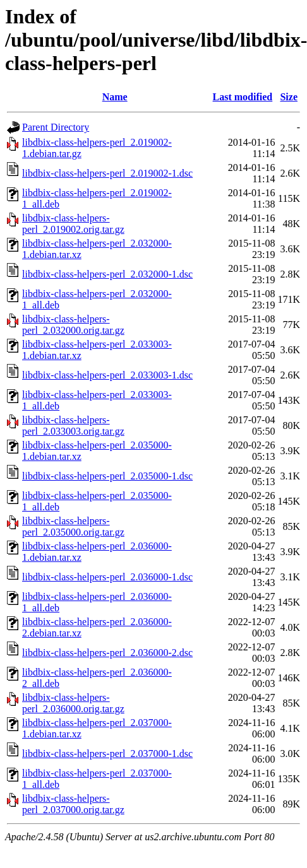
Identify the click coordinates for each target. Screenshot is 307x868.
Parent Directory (56, 127)
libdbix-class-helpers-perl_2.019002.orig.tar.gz (73, 224)
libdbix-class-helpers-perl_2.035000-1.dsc (107, 476)
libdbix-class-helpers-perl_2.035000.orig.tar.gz (73, 526)
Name (115, 97)
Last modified (243, 97)
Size (289, 97)
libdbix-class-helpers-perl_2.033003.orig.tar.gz (73, 425)
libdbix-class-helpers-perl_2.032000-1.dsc (107, 274)
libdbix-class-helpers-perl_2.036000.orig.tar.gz (73, 703)
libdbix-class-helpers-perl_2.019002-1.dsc (107, 173)
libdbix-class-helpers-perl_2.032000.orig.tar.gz (73, 325)
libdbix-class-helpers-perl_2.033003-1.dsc (107, 375)
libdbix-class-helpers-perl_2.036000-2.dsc (107, 653)
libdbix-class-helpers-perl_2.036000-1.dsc (107, 577)
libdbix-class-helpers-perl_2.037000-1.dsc (107, 754)
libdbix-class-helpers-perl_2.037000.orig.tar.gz (73, 804)
